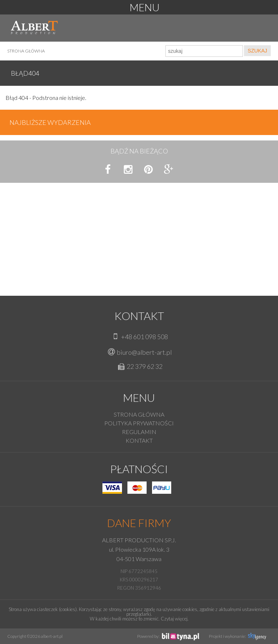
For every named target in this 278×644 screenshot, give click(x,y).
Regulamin (139, 432)
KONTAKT (139, 440)
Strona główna (26, 51)
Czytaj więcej (174, 619)
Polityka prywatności (139, 423)
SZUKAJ (257, 51)
